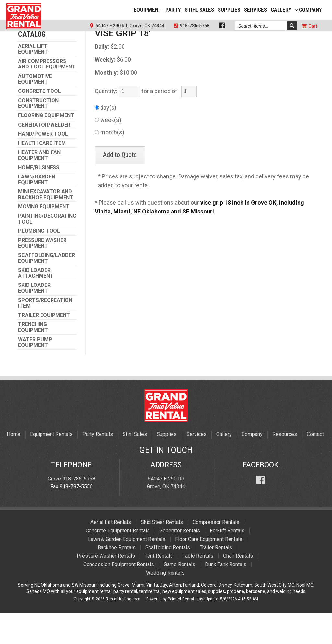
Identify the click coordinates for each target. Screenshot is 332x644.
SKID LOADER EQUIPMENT (34, 319)
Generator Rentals (180, 562)
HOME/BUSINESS (39, 199)
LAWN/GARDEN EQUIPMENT (37, 211)
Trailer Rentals (216, 579)
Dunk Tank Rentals (226, 596)
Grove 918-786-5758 (71, 510)
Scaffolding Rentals (168, 579)
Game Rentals (179, 596)
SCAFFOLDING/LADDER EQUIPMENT (47, 290)
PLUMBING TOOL (39, 262)
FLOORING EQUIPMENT (46, 147)
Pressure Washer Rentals (106, 587)
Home (14, 466)
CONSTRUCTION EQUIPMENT (38, 135)
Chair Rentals (238, 587)
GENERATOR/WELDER (44, 156)
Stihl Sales (199, 10)
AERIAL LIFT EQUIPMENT (33, 81)
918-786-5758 (192, 26)
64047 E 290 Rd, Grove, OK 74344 (127, 26)
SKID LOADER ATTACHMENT (36, 304)
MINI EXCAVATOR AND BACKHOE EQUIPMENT (46, 226)
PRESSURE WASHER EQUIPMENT (42, 275)
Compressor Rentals (216, 554)
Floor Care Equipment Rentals (209, 571)
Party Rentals (98, 466)
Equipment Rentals (51, 466)
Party (173, 10)
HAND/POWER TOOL (43, 165)
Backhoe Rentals (117, 579)
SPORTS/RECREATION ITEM (45, 335)
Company (309, 10)
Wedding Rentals (165, 604)
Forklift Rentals (227, 562)
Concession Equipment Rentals (119, 596)
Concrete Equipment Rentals (118, 562)
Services (255, 10)
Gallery (281, 10)
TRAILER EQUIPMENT (44, 347)
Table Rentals (198, 587)
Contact (315, 466)
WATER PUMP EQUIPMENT (35, 374)
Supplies (229, 10)
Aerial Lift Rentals (111, 554)
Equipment (148, 10)
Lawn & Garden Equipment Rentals (127, 571)
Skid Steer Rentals (162, 554)
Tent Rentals (159, 587)
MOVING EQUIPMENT (44, 238)
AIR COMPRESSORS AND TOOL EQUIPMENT (47, 96)
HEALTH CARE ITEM (42, 175)
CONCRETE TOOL (40, 123)
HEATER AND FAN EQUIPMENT (39, 187)
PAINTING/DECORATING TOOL (47, 250)
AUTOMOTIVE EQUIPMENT (35, 110)
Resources (285, 466)
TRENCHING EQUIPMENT (33, 359)
